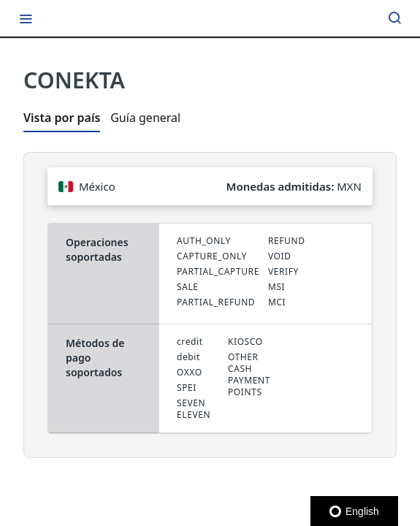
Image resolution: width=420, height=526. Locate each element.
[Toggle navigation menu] (26, 18)
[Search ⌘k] (394, 18)
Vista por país (62, 118)
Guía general (145, 118)
